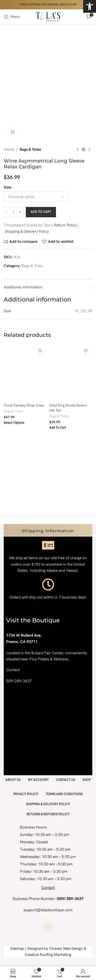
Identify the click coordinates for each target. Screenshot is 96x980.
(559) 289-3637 (70, 899)
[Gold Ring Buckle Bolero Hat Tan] (71, 373)
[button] (58, 428)
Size (7, 187)
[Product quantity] (14, 212)
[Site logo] (48, 17)
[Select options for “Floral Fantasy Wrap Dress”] (14, 423)
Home (9, 150)
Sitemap (17, 949)
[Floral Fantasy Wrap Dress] (25, 373)
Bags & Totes (30, 150)
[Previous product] (78, 150)
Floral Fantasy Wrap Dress (24, 405)
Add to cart (41, 212)
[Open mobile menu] (12, 17)
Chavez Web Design (66, 949)
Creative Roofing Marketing (48, 955)
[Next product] (89, 150)
